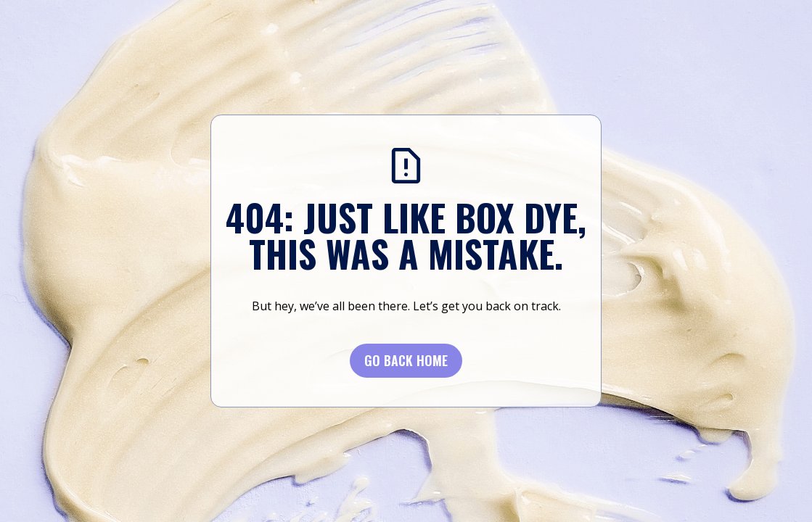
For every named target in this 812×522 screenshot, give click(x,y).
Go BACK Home (406, 360)
